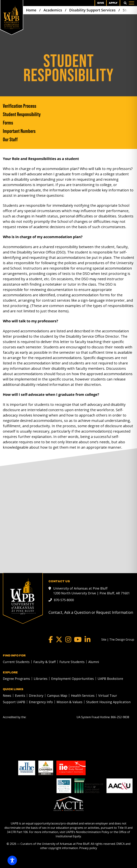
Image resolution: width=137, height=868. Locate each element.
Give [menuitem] (101, 3)
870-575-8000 (64, 600)
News (7, 696)
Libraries (41, 679)
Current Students (16, 662)
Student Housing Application (108, 702)
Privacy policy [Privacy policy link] (88, 848)
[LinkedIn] (87, 639)
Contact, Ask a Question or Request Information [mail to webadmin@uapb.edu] (91, 612)
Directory (36, 696)
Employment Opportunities (73, 679)
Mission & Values (69, 702)
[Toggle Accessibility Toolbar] (12, 860)
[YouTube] (78, 639)
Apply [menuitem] (113, 3)
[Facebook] (51, 639)
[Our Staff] (68, 139)
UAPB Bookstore (110, 679)
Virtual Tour (108, 696)
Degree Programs (16, 679)
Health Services (83, 696)
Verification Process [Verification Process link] (20, 106)
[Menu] (131, 3)
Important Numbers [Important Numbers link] (19, 131)
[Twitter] (59, 639)
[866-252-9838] (120, 717)
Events (20, 696)
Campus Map (57, 696)
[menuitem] (15, 662)
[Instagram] (68, 639)
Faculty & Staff (45, 662)
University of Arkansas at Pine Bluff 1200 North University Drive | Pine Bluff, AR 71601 (91, 591)
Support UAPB (14, 702)
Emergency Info (41, 702)
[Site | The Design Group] (118, 639)
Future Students (72, 662)
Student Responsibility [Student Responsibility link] (22, 114)
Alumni (94, 662)
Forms (8, 123)
